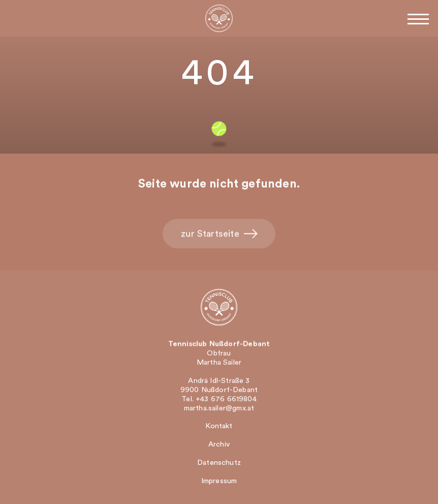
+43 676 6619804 (226, 399)
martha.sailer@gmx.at (219, 409)
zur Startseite (219, 234)
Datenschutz (219, 463)
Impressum (219, 481)
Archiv (219, 444)
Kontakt (219, 426)
